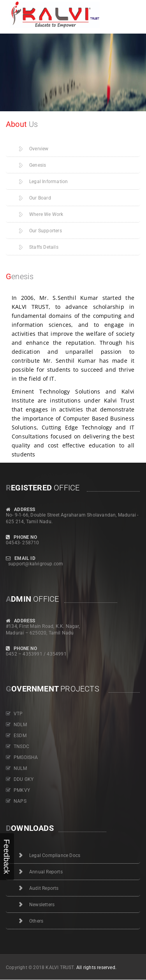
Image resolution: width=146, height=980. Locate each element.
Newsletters (42, 905)
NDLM (20, 725)
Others (36, 921)
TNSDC (21, 747)
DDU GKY (24, 779)
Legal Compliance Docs (55, 855)
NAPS (20, 801)
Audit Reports (44, 888)
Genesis (38, 165)
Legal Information (48, 182)
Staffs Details (44, 247)
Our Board (40, 198)
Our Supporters (46, 231)
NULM (20, 768)
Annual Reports (46, 872)
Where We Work (46, 214)
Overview (39, 149)
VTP (18, 714)
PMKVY (22, 790)
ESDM (20, 736)
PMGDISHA (26, 757)
